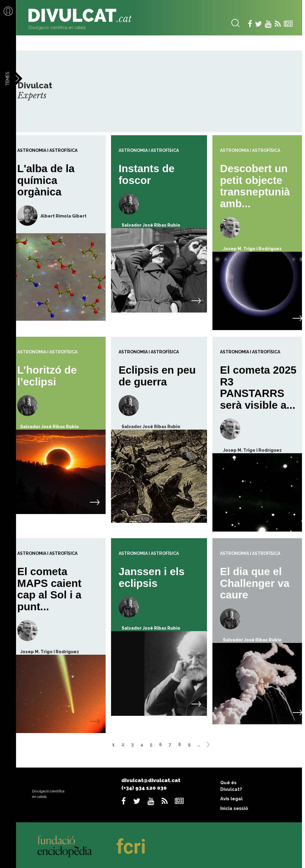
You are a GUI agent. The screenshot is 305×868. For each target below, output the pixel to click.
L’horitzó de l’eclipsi (47, 376)
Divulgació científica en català (57, 28)
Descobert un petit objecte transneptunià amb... (255, 186)
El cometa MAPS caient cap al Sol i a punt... (49, 589)
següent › (210, 747)
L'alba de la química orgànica (46, 180)
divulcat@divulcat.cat (151, 780)
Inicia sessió (234, 808)
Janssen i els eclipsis (152, 577)
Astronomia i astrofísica (47, 150)
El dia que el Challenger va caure (255, 583)
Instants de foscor (147, 174)
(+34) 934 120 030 (144, 788)
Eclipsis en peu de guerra (157, 376)
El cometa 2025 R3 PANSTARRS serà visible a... (258, 387)
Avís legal (231, 799)
